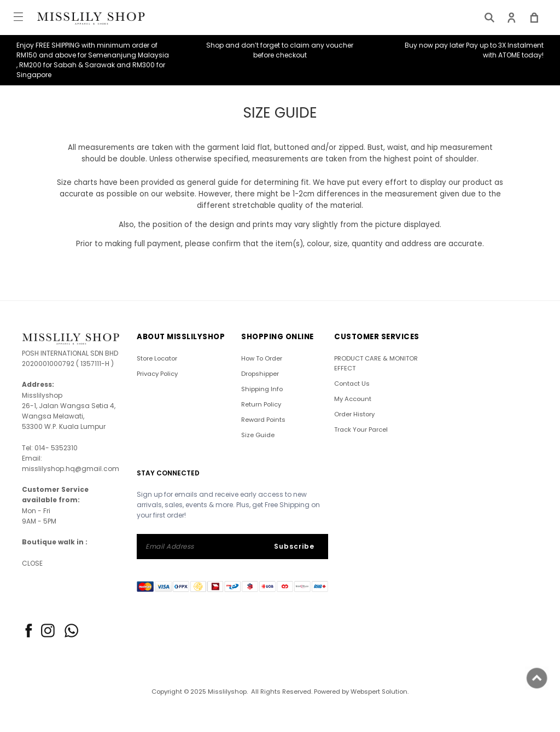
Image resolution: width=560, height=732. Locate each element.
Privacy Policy (157, 374)
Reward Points (263, 420)
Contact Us (352, 384)
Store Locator (157, 358)
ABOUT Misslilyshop (181, 337)
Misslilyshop (227, 692)
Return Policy (261, 404)
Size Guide (258, 435)
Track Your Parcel (361, 429)
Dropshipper (260, 374)
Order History (354, 414)
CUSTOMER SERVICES (377, 337)
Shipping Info (262, 389)
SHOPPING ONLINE (278, 337)
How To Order (262, 358)
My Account (353, 399)
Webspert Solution (379, 692)
